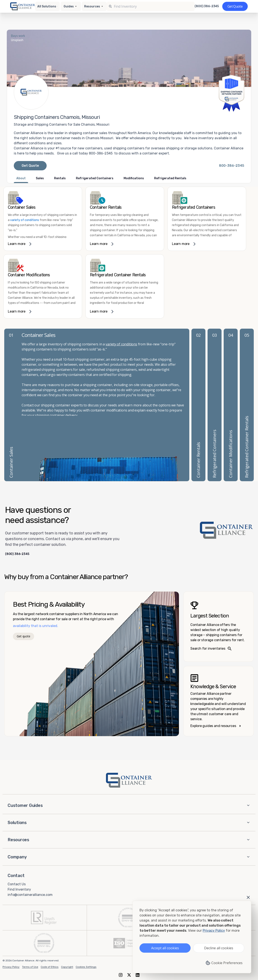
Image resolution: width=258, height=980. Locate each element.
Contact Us (17, 884)
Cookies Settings (86, 967)
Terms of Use (30, 967)
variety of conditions (25, 220)
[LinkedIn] (138, 975)
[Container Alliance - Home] (129, 780)
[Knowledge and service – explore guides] (219, 701)
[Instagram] (121, 975)
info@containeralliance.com (30, 895)
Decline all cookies (219, 948)
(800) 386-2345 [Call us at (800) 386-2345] (207, 6)
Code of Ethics (50, 967)
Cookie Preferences (224, 963)
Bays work (18, 36)
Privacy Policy (11, 967)
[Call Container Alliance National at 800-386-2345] (232, 166)
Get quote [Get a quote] (23, 636)
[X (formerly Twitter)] (129, 975)
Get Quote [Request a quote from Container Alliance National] (30, 166)
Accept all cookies (165, 948)
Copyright (67, 967)
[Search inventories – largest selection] (219, 627)
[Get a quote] (235, 6)
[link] (43, 219)
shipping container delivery (56, 415)
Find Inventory (19, 889)
